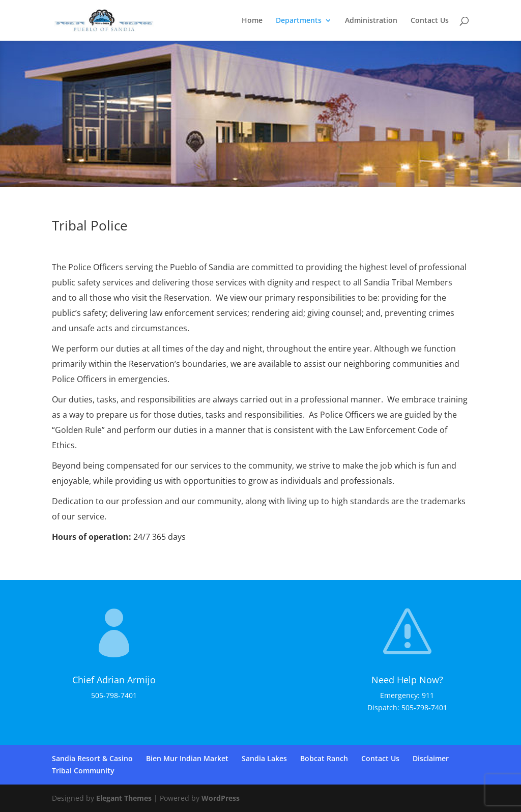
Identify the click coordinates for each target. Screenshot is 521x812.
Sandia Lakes (264, 758)
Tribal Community (83, 771)
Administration (371, 21)
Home (252, 21)
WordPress (221, 798)
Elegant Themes (124, 798)
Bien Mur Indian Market (187, 758)
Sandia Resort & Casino (92, 758)
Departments (299, 21)
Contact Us (430, 21)
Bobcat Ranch (324, 758)
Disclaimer (431, 758)
